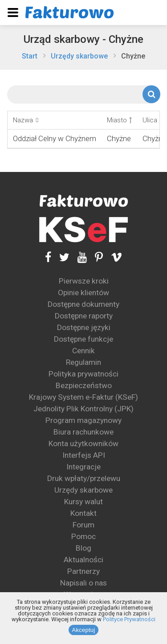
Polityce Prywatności (129, 619)
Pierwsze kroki (84, 281)
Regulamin (83, 362)
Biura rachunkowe (83, 432)
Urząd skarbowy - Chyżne (83, 39)
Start (30, 56)
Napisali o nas (83, 583)
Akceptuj (84, 630)
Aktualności (83, 560)
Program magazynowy (83, 420)
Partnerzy (83, 571)
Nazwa (26, 120)
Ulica (153, 120)
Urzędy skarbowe (79, 56)
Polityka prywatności (83, 374)
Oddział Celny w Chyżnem (55, 138)
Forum (83, 525)
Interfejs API (84, 455)
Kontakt (83, 513)
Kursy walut (83, 502)
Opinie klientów (83, 293)
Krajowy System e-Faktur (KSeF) (83, 397)
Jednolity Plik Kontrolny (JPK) (83, 409)
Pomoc (83, 536)
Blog (83, 548)
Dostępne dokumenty (83, 304)
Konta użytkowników (83, 443)
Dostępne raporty (84, 316)
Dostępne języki (84, 327)
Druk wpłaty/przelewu (84, 478)
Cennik (83, 351)
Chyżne (133, 56)
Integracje (83, 467)
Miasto (119, 120)
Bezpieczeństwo (84, 385)
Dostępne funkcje (83, 339)
